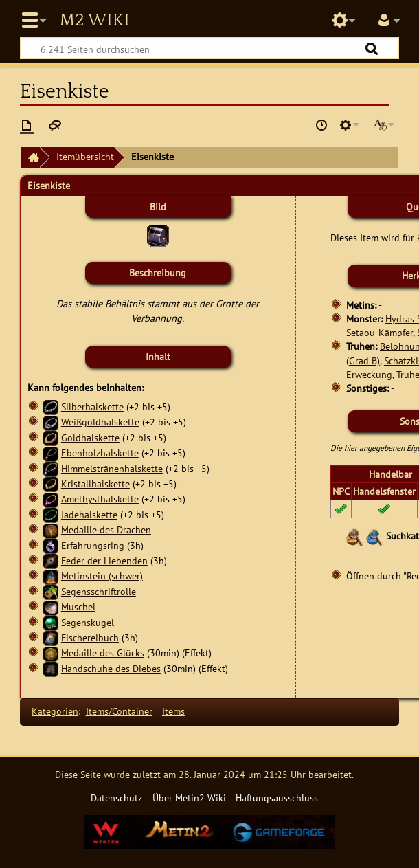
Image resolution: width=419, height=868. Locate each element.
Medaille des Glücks (103, 653)
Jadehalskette (89, 514)
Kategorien (55, 711)
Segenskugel (88, 622)
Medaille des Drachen (106, 530)
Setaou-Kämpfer (380, 332)
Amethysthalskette (100, 499)
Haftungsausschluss (277, 798)
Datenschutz (116, 798)
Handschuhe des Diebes (111, 668)
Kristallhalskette (95, 483)
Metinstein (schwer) (102, 576)
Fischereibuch (90, 637)
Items (173, 711)
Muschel (78, 607)
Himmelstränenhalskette (112, 468)
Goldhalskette (90, 437)
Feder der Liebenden (104, 560)
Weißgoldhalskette (100, 422)
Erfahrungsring (93, 545)
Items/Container (119, 711)
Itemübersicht (85, 156)
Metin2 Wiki (94, 21)
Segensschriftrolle (99, 591)
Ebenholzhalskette (100, 453)
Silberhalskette (92, 407)
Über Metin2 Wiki (189, 798)
